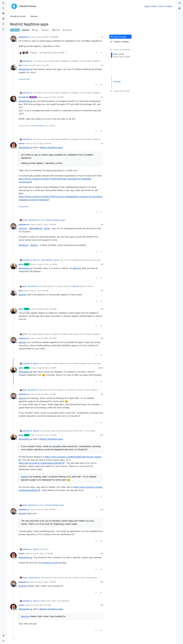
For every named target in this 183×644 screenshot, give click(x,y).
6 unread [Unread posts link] (117, 82)
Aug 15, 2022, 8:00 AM (47, 224)
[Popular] (3, 19)
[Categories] (3, 3)
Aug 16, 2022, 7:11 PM (42, 554)
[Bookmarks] (3, 24)
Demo (154, 6)
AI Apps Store (24, 207)
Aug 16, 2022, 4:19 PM (46, 510)
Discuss (15, 30)
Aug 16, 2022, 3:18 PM (47, 368)
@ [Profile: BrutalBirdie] (36, 228)
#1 (102, 37)
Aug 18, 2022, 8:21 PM (42, 605)
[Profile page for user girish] (13, 266)
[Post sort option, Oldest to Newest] (120, 42)
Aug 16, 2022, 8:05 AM (47, 309)
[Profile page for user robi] (13, 67)
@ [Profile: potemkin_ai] (25, 69)
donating (40, 126)
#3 (102, 97)
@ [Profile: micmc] (23, 228)
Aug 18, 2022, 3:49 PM (47, 582)
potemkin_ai (24, 37)
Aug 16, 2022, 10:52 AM (47, 338)
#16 (102, 605)
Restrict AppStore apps (51, 147)
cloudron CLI (49, 563)
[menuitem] (180, 3)
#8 (102, 309)
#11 (102, 394)
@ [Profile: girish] (34, 245)
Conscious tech (24, 79)
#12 (102, 435)
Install (169, 6)
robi (20, 65)
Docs (162, 6)
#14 (102, 554)
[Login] (180, 3)
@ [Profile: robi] (47, 228)
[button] (3, 636)
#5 (102, 224)
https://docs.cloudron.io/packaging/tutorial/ (41, 463)
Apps (147, 6)
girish (21, 264)
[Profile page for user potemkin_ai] (13, 39)
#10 (102, 368)
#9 (102, 338)
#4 (102, 144)
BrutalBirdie (24, 97)
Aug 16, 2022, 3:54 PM (47, 435)
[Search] (3, 29)
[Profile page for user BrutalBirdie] (13, 99)
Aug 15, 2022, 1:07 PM (39, 291)
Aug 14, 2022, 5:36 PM (47, 37)
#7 (102, 291)
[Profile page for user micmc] (13, 145)
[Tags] (3, 14)
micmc (22, 144)
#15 (102, 582)
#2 (102, 65)
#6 (102, 264)
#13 (102, 510)
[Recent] (3, 8)
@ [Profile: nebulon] (24, 245)
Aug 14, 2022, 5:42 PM (39, 65)
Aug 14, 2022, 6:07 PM (42, 144)
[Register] (180, 8)
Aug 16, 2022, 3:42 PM (47, 394)
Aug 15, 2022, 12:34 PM (48, 264)
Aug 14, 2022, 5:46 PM (54, 97)
